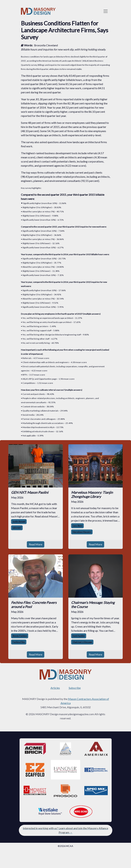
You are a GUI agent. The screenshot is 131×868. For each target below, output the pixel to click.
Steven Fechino (20, 636)
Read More (36, 544)
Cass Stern (77, 526)
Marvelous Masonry (82, 532)
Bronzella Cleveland (46, 45)
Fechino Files (19, 642)
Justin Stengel (19, 521)
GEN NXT (17, 528)
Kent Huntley (79, 636)
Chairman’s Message (82, 642)
